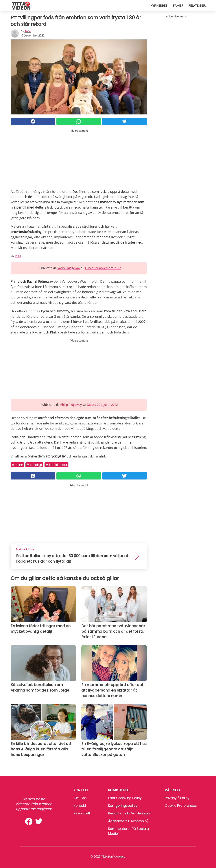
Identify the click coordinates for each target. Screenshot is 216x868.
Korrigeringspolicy (123, 806)
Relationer (197, 6)
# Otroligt (34, 465)
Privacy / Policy (177, 798)
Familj (178, 6)
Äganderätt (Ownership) (128, 821)
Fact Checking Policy (125, 798)
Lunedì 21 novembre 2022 (103, 268)
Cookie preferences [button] (181, 806)
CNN (18, 256)
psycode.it (82, 813)
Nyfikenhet (159, 6)
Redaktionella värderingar (129, 813)
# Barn (17, 465)
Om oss (80, 798)
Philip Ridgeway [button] (71, 405)
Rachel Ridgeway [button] (69, 268)
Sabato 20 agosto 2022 (102, 405)
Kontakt (80, 806)
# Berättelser (56, 465)
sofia (28, 31)
